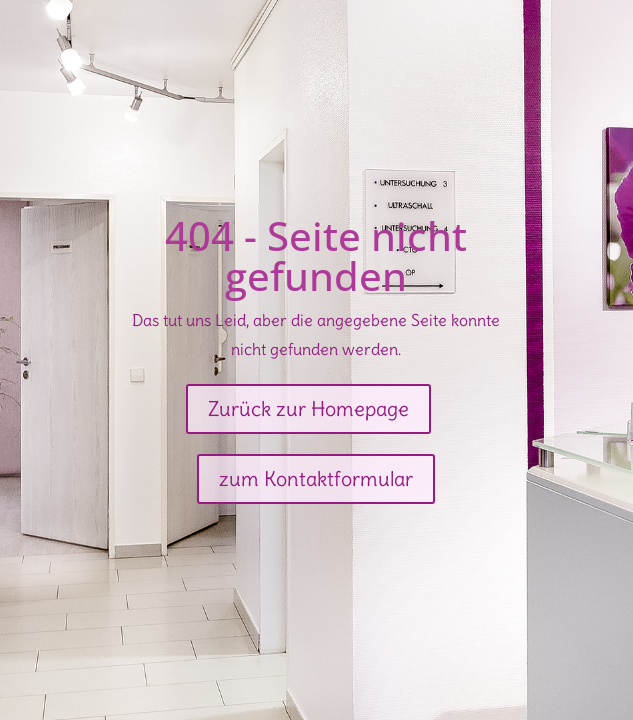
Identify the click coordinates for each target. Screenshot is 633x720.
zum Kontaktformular (316, 478)
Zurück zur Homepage (308, 408)
